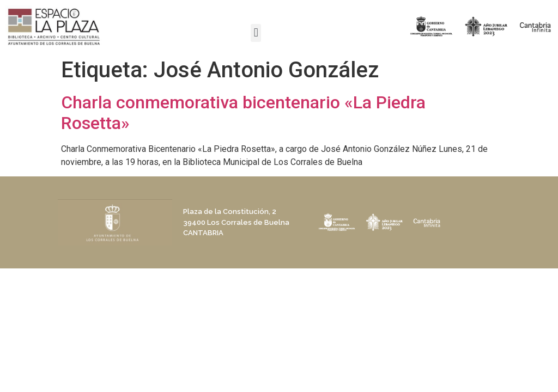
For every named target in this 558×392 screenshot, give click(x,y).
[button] (256, 33)
